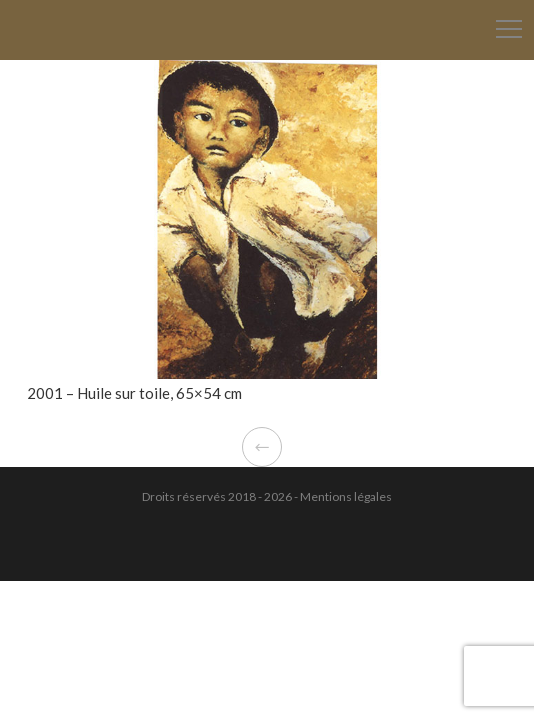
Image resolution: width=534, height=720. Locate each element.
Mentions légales (346, 496)
